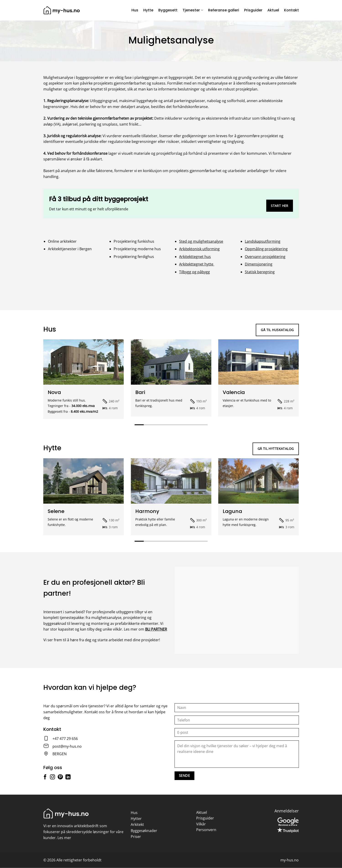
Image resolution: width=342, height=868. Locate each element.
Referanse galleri (224, 10)
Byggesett (168, 10)
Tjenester (193, 10)
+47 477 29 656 (65, 739)
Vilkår (201, 824)
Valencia (234, 393)
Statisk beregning (260, 272)
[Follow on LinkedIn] (68, 777)
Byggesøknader (144, 831)
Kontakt (291, 10)
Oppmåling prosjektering (266, 249)
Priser (136, 837)
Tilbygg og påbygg (194, 272)
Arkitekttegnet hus (195, 257)
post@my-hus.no (67, 746)
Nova (54, 393)
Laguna (232, 511)
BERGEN (60, 754)
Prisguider (253, 10)
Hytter (136, 819)
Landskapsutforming (263, 241)
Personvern (206, 830)
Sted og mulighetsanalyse (201, 241)
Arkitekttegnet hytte (197, 264)
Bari (140, 393)
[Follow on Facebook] (45, 777)
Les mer (64, 838)
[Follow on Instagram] (52, 777)
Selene (56, 511)
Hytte (148, 10)
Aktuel (273, 10)
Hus (135, 10)
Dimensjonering (259, 264)
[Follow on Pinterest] (60, 777)
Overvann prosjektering (265, 257)
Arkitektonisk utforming (199, 249)
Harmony (147, 511)
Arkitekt (137, 824)
